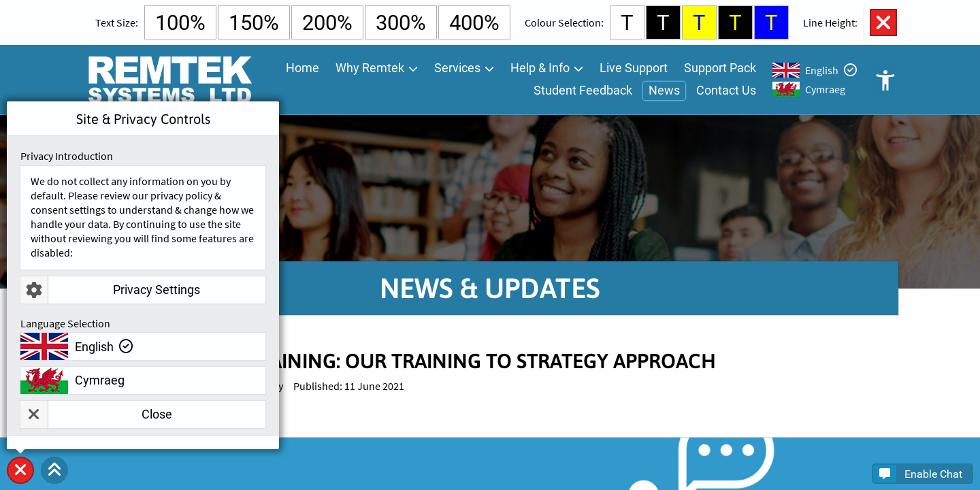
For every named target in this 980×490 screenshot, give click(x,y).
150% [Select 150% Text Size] (254, 23)
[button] (54, 470)
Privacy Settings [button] (110, 290)
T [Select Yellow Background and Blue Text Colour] (699, 23)
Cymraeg (825, 89)
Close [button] (96, 414)
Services (457, 68)
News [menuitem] (664, 90)
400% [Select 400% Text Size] (474, 23)
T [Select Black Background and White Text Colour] (663, 23)
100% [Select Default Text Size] (180, 23)
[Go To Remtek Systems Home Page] (169, 80)
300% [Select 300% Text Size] (401, 23)
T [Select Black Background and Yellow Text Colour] (735, 23)
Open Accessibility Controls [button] (885, 80)
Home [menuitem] (303, 68)
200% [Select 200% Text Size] (327, 23)
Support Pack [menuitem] (720, 68)
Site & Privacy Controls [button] (20, 484)
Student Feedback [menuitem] (583, 90)
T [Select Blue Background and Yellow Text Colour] (771, 23)
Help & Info (540, 68)
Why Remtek (370, 68)
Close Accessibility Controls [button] (883, 22)
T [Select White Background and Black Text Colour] (627, 23)
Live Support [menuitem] (634, 68)
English (822, 70)
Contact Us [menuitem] (726, 90)
